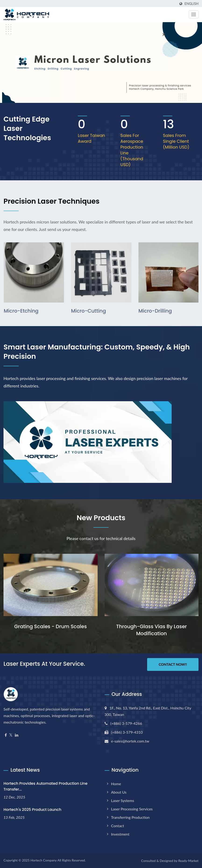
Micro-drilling (155, 311)
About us (119, 792)
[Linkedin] (17, 735)
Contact (118, 826)
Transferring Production (130, 817)
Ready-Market (188, 861)
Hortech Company (43, 860)
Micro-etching (21, 311)
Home (116, 784)
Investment (120, 834)
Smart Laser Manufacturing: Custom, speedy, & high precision (97, 352)
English (191, 4)
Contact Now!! (173, 664)
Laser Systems (123, 800)
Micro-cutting (88, 311)
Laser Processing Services (132, 809)
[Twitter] (11, 735)
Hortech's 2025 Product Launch (32, 810)
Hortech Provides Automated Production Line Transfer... (46, 786)
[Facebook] (6, 735)
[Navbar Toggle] (194, 14)
